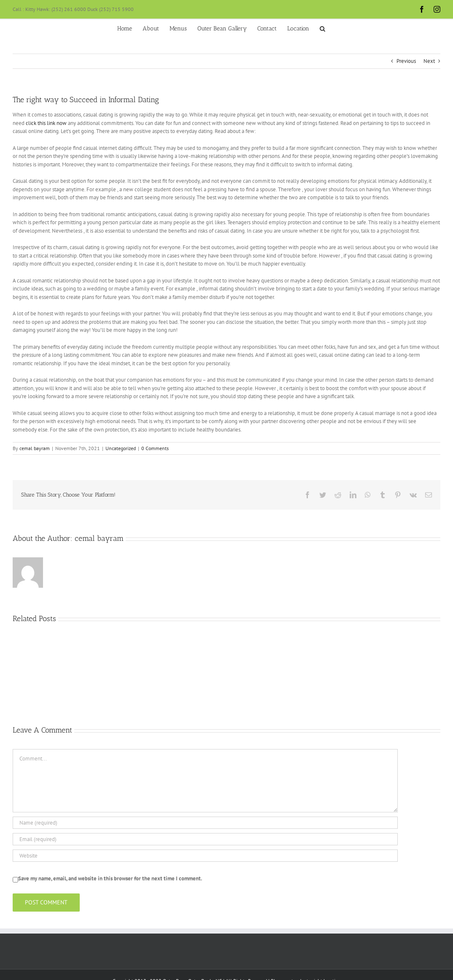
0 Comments (155, 448)
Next (429, 61)
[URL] (205, 856)
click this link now (46, 123)
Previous (406, 61)
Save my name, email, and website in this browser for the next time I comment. (110, 878)
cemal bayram (35, 448)
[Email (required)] (205, 839)
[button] (322, 28)
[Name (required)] (205, 823)
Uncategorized (121, 448)
